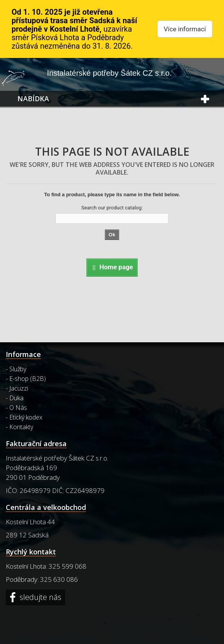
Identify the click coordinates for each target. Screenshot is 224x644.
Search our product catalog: (112, 208)
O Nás (18, 408)
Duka (16, 398)
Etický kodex (26, 417)
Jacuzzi (19, 388)
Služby (18, 369)
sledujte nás (40, 597)
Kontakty (21, 427)
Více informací (185, 29)
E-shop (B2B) (28, 379)
